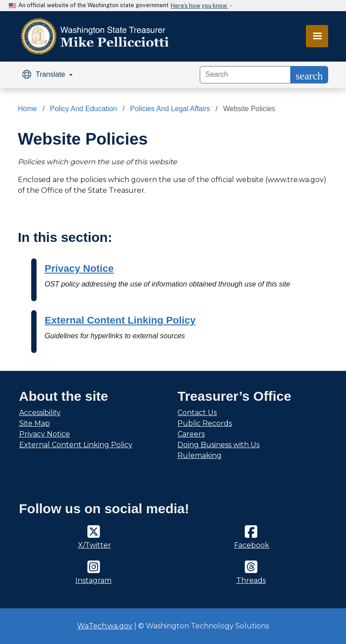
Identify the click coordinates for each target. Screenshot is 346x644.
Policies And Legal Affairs (170, 109)
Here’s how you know (200, 6)
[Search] (245, 75)
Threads (251, 580)
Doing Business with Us (218, 445)
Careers (191, 434)
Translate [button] (45, 74)
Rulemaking (200, 455)
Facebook (252, 545)
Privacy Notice (79, 268)
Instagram (93, 580)
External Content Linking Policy (120, 320)
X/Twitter (95, 545)
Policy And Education (83, 109)
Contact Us (197, 413)
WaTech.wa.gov (105, 626)
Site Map (35, 423)
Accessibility (40, 413)
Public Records (205, 423)
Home (27, 109)
